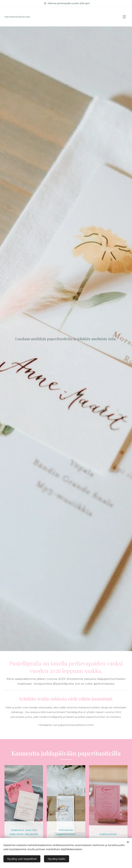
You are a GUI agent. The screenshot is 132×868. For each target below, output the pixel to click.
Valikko (124, 17)
